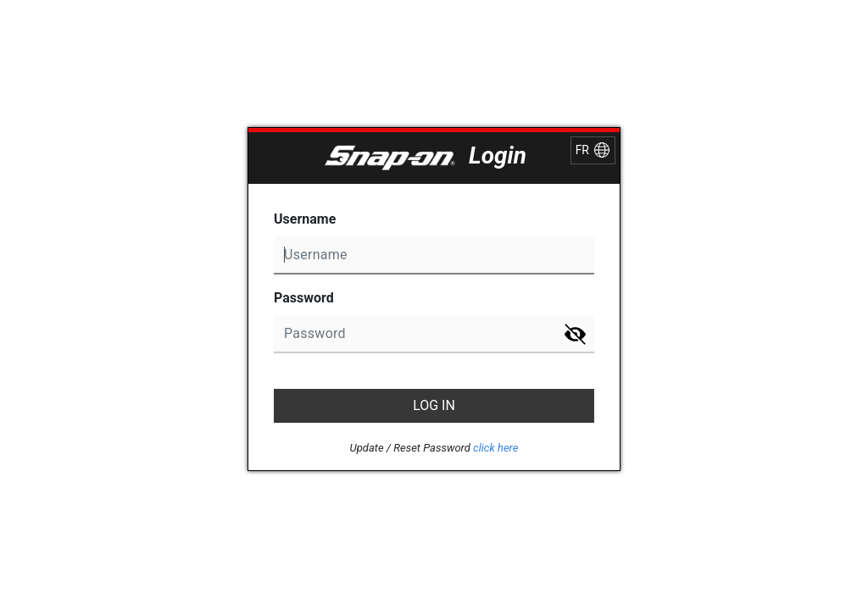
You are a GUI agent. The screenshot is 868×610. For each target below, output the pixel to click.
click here (495, 448)
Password (304, 298)
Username (305, 219)
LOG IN (434, 405)
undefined (434, 255)
